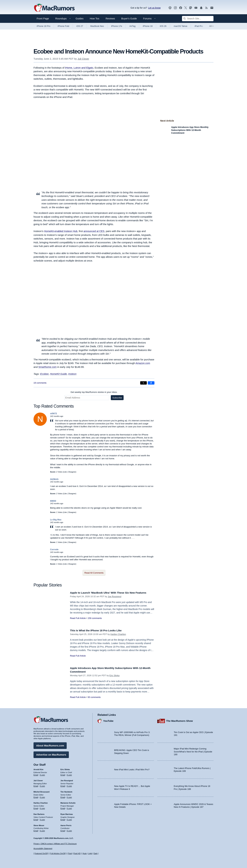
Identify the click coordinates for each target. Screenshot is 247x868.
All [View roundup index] (211, 26)
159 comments (95, 618)
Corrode (54, 549)
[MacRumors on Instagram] (175, 8)
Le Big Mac (56, 520)
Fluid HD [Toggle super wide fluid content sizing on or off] (77, 853)
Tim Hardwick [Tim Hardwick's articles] (66, 791)
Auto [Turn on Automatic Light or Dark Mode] (85, 853)
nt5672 (53, 413)
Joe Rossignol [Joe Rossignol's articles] (67, 780)
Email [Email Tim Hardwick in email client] (63, 796)
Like (65, 472)
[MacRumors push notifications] (201, 8)
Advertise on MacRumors (51, 754)
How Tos (94, 18)
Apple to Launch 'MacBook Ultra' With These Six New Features (112, 593)
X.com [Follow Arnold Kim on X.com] (42, 774)
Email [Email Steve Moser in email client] (36, 830)
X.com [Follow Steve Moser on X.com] (42, 830)
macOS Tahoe (180, 26)
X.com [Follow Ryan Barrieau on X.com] (69, 819)
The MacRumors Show (180, 720)
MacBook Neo (97, 26)
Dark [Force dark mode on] (95, 853)
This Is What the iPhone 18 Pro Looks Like (98, 630)
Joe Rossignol (114, 596)
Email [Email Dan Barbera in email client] (36, 819)
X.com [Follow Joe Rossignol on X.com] (69, 785)
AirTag (132, 26)
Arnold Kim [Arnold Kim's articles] (38, 769)
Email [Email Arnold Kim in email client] (36, 774)
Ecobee (44, 374)
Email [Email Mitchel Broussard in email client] (36, 796)
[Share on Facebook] (151, 383)
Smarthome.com (47, 367)
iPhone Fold (63, 26)
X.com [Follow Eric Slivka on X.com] (69, 774)
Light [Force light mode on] (90, 853)
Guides (80, 18)
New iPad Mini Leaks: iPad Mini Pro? (132, 769)
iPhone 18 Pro (43, 26)
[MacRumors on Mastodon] (191, 8)
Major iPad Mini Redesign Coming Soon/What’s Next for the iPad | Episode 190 (193, 751)
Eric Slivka (115, 675)
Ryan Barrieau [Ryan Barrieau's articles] (67, 813)
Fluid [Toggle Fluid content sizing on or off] (70, 853)
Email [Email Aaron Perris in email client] (63, 830)
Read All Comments (94, 573)
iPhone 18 (148, 26)
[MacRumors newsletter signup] (212, 8)
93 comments (94, 697)
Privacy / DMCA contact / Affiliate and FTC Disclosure (55, 844)
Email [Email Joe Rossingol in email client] (63, 785)
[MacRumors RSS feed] (207, 8)
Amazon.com (143, 363)
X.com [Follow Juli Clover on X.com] (42, 785)
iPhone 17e (117, 26)
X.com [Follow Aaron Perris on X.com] (69, 830)
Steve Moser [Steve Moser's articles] (39, 824)
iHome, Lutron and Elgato (79, 68)
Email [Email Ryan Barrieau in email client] (63, 819)
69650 (53, 501)
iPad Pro (199, 26)
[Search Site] (198, 19)
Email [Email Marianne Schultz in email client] (63, 808)
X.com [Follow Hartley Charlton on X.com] (42, 808)
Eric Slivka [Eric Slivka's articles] (65, 769)
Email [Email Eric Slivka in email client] (63, 774)
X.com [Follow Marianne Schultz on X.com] (69, 808)
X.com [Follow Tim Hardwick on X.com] (69, 796)
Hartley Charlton (118, 634)
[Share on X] (143, 383)
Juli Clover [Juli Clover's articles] (38, 780)
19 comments (40, 383)
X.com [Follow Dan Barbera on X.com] (42, 819)
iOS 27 (80, 26)
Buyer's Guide (129, 18)
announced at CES (94, 231)
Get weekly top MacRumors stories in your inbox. (94, 392)
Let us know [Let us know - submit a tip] (154, 8)
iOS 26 (163, 26)
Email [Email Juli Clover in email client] (36, 785)
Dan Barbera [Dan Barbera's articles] (39, 813)
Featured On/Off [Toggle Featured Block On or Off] (41, 853)
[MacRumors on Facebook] (181, 8)
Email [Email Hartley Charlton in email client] (36, 808)
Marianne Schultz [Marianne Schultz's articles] (68, 802)
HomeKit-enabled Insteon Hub (61, 231)
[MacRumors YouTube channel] (196, 8)
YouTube (108, 720)
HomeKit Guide (59, 374)
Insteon (72, 374)
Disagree (72, 472)
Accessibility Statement (43, 848)
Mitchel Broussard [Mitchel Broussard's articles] (41, 791)
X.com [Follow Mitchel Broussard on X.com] (42, 796)
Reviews (110, 18)
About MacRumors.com (50, 745)
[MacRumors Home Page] (54, 8)
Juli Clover (83, 59)
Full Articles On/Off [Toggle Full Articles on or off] (58, 853)
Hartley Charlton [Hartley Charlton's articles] (41, 802)
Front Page (43, 18)
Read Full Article (78, 618)
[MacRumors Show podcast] (170, 8)
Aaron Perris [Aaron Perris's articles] (66, 824)
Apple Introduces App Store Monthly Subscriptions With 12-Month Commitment (190, 130)
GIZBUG (54, 479)
